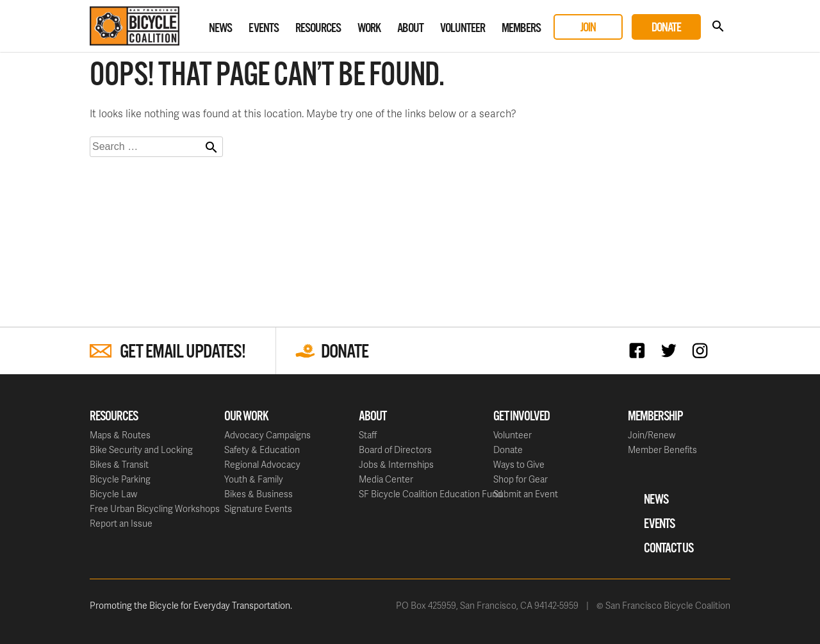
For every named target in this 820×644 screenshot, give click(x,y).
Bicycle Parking (120, 479)
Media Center (386, 479)
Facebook (640, 350)
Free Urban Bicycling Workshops (155, 508)
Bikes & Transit (119, 464)
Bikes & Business (258, 494)
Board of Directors (395, 450)
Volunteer (463, 29)
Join (588, 28)
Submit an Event (526, 494)
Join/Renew (652, 435)
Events (264, 29)
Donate (666, 28)
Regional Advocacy (262, 464)
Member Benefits (662, 450)
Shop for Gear (521, 479)
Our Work (246, 417)
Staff (368, 435)
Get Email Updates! (183, 352)
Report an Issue (121, 523)
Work (369, 29)
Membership (655, 417)
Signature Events (258, 508)
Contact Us (668, 549)
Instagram (703, 350)
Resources (318, 29)
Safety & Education (262, 450)
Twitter (672, 350)
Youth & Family (254, 479)
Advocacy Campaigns (267, 435)
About (410, 29)
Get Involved (521, 417)
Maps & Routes (120, 435)
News (220, 29)
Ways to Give (519, 464)
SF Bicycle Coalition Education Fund (430, 494)
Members (521, 29)
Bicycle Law (113, 494)
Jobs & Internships (396, 464)
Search (718, 27)
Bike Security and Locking (141, 450)
